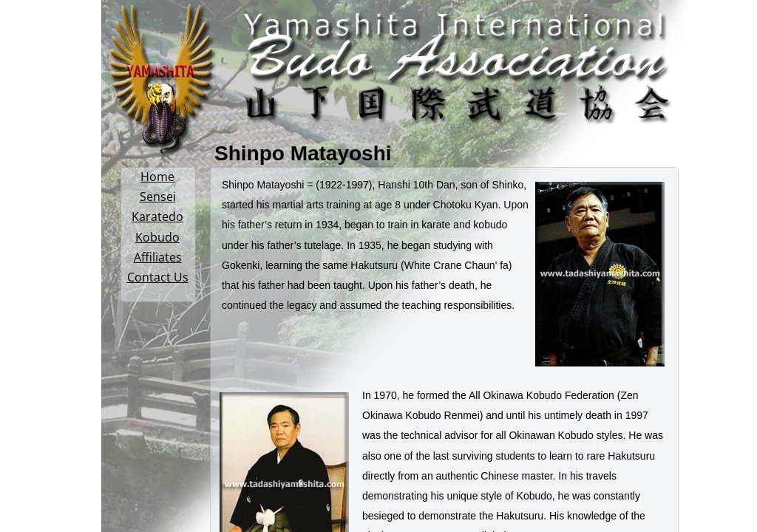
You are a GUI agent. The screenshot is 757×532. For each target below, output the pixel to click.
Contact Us (158, 277)
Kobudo (157, 237)
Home (157, 177)
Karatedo (157, 216)
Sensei (158, 197)
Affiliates (158, 257)
